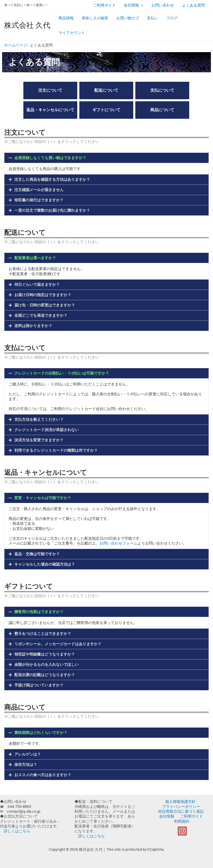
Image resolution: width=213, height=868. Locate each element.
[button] (106, 158)
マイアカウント (72, 33)
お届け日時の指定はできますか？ (43, 295)
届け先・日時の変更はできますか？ (45, 305)
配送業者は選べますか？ (35, 258)
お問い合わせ (163, 5)
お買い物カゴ (126, 18)
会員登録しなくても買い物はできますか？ (50, 158)
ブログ (170, 18)
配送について (106, 90)
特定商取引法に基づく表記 (181, 811)
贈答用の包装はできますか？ (39, 612)
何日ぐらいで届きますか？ (37, 284)
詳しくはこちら (15, 831)
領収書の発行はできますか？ (39, 200)
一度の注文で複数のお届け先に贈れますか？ (52, 210)
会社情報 (135, 5)
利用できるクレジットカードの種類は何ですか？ (56, 450)
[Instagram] (182, 826)
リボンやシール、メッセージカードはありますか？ (58, 644)
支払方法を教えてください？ (39, 419)
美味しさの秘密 (94, 18)
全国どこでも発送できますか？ (41, 315)
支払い (151, 18)
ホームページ (16, 45)
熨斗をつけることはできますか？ (43, 634)
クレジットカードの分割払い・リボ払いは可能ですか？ (62, 373)
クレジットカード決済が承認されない (47, 430)
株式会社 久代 (27, 25)
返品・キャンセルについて (50, 110)
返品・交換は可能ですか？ (37, 554)
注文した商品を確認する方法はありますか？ (52, 179)
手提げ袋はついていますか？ (39, 685)
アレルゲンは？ (28, 754)
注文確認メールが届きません (39, 190)
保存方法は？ (26, 764)
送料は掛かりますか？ (33, 326)
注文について (50, 90)
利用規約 (205, 816)
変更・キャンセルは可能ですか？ (43, 498)
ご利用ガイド (106, 5)
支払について (162, 90)
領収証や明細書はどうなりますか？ (45, 654)
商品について (162, 110)
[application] (142, 5)
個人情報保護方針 (180, 801)
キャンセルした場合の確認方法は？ (45, 564)
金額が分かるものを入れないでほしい (47, 664)
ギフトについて (106, 110)
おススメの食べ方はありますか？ (43, 775)
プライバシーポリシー (181, 807)
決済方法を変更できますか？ (39, 440)
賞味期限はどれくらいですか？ (41, 733)
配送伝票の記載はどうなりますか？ (45, 675)
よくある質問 (194, 5)
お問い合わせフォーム (118, 543)
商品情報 (66, 18)
